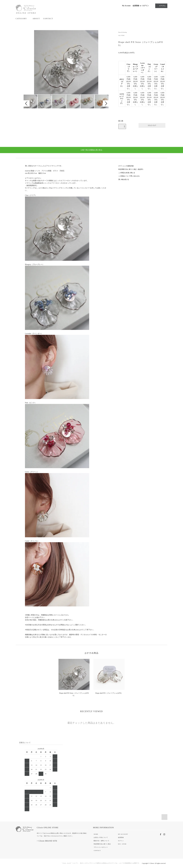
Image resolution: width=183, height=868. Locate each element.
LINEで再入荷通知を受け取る (91, 150)
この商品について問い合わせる (129, 176)
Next (106, 103)
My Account (126, 6)
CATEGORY (23, 19)
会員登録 (136, 6)
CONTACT (48, 19)
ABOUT (36, 19)
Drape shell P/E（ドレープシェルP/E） (109, 693)
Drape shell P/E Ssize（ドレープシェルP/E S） (74, 694)
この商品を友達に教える (127, 173)
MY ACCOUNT (123, 834)
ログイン (146, 6)
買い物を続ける (124, 179)
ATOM (124, 844)
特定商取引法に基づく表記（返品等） (131, 169)
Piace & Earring (123, 32)
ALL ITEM (121, 35)
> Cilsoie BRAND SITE (47, 841)
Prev (27, 103)
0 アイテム (161, 6)
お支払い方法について (101, 837)
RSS (119, 844)
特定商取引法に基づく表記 (102, 844)
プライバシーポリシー (101, 847)
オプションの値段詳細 (126, 166)
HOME (96, 834)
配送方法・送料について (101, 841)
